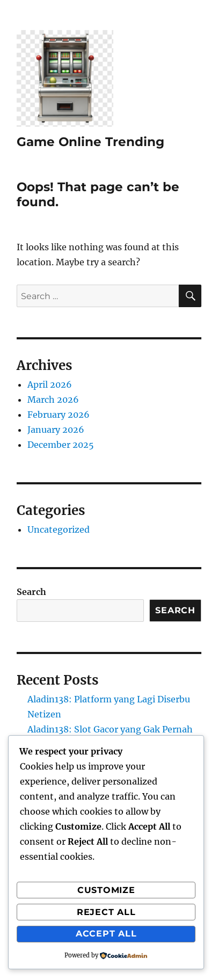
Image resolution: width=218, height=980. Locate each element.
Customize (106, 890)
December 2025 (61, 445)
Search (31, 592)
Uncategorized (59, 529)
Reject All (106, 912)
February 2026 (59, 415)
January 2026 (56, 430)
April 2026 (50, 384)
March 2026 (53, 400)
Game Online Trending (90, 142)
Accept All (106, 934)
